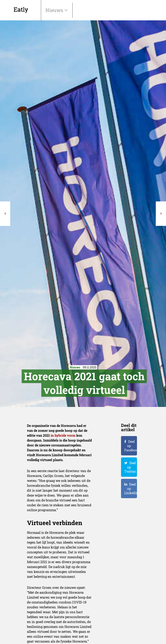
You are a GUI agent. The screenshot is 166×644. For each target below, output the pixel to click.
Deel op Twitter (130, 467)
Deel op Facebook (131, 446)
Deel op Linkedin (131, 488)
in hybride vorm (63, 435)
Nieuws (55, 10)
